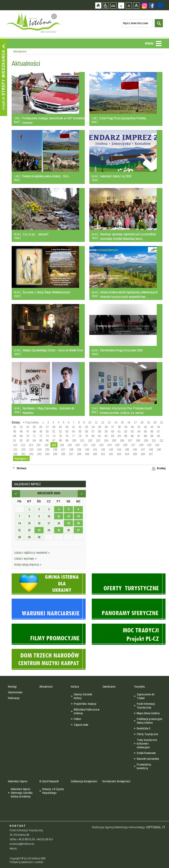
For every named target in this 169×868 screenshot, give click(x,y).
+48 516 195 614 (44, 839)
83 (113, 436)
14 (116, 422)
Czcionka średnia (129, 5)
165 (135, 454)
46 (21, 431)
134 (39, 449)
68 (15, 436)
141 (95, 449)
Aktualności (46, 687)
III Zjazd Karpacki (49, 781)
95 (41, 440)
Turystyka (139, 687)
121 (85, 445)
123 (101, 445)
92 (21, 440)
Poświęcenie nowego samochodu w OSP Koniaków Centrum (53, 120)
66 (152, 431)
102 (90, 440)
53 (67, 431)
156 (63, 454)
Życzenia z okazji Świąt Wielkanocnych (46, 292)
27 (47, 427)
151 (23, 454)
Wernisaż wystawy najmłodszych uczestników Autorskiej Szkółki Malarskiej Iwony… (128, 236)
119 (69, 445)
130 (157, 445)
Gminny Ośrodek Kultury (83, 696)
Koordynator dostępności (116, 781)
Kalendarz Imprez (18, 781)
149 (159, 449)
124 (109, 445)
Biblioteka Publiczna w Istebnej (87, 711)
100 (74, 440)
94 (34, 440)
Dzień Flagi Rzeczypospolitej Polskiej (123, 118)
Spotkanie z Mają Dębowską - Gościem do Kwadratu (48, 410)
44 (158, 427)
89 (152, 436)
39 (126, 427)
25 (34, 427)
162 (111, 454)
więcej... (14, 848)
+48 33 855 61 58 (26, 839)
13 (109, 422)
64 (139, 431)
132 (23, 449)
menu (149, 43)
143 (111, 449)
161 (103, 454)
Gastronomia (15, 692)
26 (41, 427)
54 (73, 431)
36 (106, 427)
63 (132, 431)
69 (21, 436)
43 (152, 427)
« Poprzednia (31, 422)
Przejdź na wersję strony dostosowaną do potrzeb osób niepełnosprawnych (106, 5)
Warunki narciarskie (148, 759)
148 (151, 449)
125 (117, 445)
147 (143, 449)
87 (139, 436)
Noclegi (12, 687)
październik (82, 494)
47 (28, 431)
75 (60, 436)
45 (15, 431)
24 (28, 427)
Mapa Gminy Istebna (148, 713)
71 (34, 436)
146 (135, 449)
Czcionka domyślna (121, 5)
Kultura (75, 687)
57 (93, 431)
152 (31, 454)
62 (126, 431)
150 (15, 454)
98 (60, 440)
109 (146, 440)
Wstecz (22, 468)
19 (148, 422)
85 (126, 436)
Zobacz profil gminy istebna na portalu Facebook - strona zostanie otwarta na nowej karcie (152, 6)
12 (103, 422)
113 (23, 445)
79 (86, 436)
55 (80, 431)
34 (93, 427)
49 (41, 431)
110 (154, 440)
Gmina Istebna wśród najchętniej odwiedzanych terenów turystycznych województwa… (129, 294)
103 (98, 440)
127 (133, 445)
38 (119, 427)
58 (100, 431)
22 (15, 427)
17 (135, 422)
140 (87, 449)
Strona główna (98, 5)
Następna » (21, 458)
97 (54, 440)
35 (100, 427)
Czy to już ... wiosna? (35, 234)
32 (80, 427)
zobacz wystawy (25, 558)
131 (15, 449)
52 (60, 431)
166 (143, 454)
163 (119, 454)
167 (151, 454)
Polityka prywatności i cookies (26, 862)
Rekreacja (14, 698)
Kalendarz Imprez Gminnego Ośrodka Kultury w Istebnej (22, 793)
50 (47, 431)
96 (47, 440)
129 (149, 445)
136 (55, 449)
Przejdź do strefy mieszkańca (4, 77)
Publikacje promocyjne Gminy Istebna (149, 721)
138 (71, 449)
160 (95, 454)
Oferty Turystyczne (147, 734)
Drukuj (161, 468)
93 (28, 440)
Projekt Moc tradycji (85, 704)
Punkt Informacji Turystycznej (146, 706)
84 (119, 436)
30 (67, 427)
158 (79, 454)
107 (130, 440)
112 (15, 445)
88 (145, 436)
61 (119, 431)
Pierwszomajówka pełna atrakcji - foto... (46, 176)
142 (103, 449)
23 (21, 427)
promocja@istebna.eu (22, 844)
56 (86, 431)
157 (71, 454)
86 (132, 436)
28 (54, 427)
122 (93, 445)
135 (47, 449)
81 (100, 436)
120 (77, 445)
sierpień (16, 494)
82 (106, 436)
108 (138, 440)
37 (113, 427)
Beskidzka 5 (143, 728)
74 (54, 436)
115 (38, 445)
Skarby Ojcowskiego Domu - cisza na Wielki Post (53, 350)
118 (62, 445)
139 (79, 449)
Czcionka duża (136, 5)
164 (127, 454)
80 (93, 436)
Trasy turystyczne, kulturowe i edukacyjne (147, 744)
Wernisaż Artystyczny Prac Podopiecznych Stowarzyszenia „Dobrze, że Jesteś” (126, 410)
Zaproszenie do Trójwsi (146, 696)
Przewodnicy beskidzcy (144, 766)
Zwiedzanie (109, 687)
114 (31, 445)
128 (141, 445)
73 (47, 436)
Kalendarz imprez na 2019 (116, 176)
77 (73, 436)
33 (86, 427)
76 (67, 436)
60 (113, 431)
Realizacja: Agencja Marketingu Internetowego (119, 827)
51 (54, 431)
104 (106, 440)
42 (145, 427)
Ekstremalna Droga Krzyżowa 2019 (121, 350)
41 (139, 427)
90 (158, 436)
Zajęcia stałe (81, 725)
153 (39, 454)
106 (122, 440)
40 (132, 427)
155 (55, 454)
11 (96, 422)
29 (60, 427)
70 (28, 436)
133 (31, 449)
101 (82, 440)
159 (87, 454)
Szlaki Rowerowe (146, 753)
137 (63, 449)
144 (119, 449)
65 (145, 431)
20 (155, 422)
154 (47, 454)
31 (73, 427)
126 (125, 445)
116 (46, 445)
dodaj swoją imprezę (28, 564)
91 (15, 440)
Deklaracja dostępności (84, 781)
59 (106, 431)
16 (129, 422)
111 (161, 440)
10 (90, 422)
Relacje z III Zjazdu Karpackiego (53, 791)
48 (34, 431)
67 (158, 431)
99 (67, 440)
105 (114, 440)
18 (142, 422)
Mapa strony (113, 5)
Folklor (77, 719)
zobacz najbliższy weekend (32, 552)
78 (80, 436)
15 (122, 422)
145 (127, 449)
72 (41, 436)
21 (161, 422)
